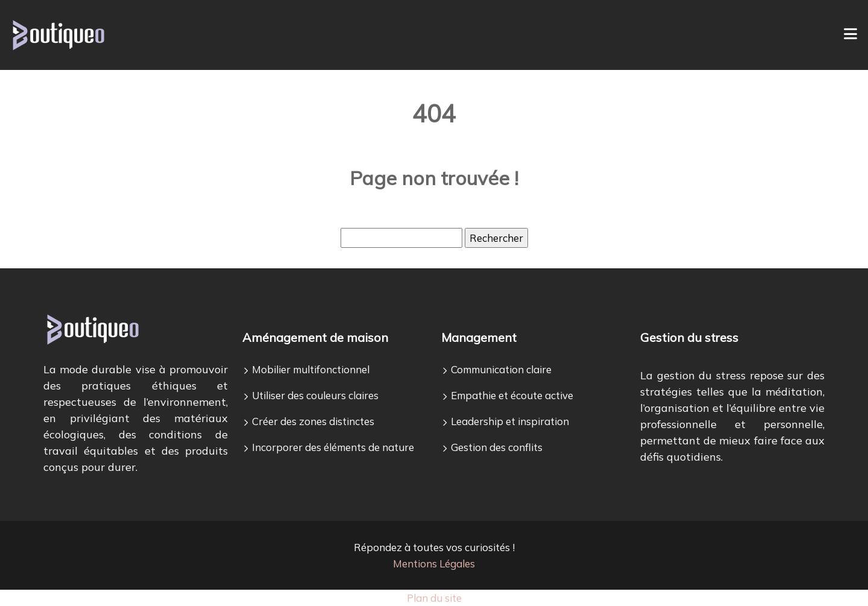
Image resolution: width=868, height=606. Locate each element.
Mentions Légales (434, 563)
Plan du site (434, 598)
